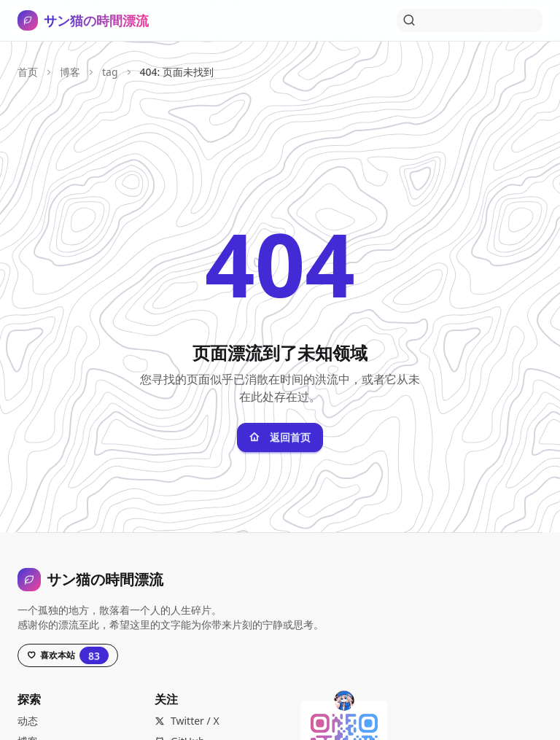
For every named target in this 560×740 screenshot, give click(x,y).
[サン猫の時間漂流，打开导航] (83, 20)
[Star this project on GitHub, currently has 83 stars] (68, 655)
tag (110, 72)
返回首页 (280, 437)
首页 (28, 72)
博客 (70, 72)
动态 (28, 721)
